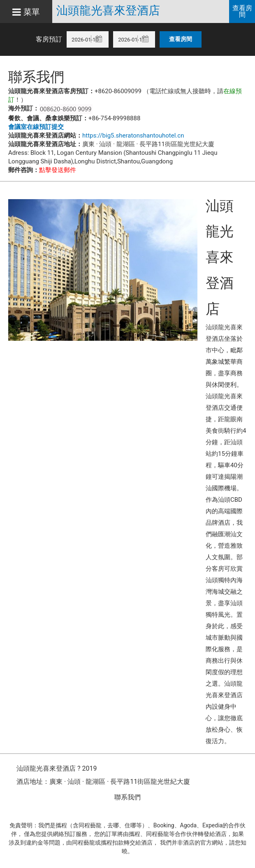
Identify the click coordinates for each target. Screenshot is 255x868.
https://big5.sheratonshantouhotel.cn (133, 135)
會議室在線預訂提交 (36, 127)
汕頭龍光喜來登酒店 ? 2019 (57, 768)
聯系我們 (128, 797)
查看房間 (242, 11)
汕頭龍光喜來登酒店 (108, 11)
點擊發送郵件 (58, 170)
